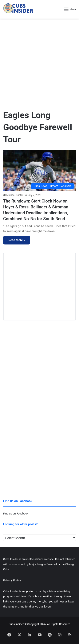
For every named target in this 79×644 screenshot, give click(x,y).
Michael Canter (15, 195)
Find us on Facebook (16, 514)
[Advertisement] (39, 62)
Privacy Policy (12, 580)
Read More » (17, 240)
